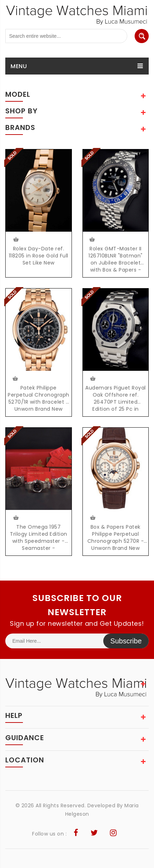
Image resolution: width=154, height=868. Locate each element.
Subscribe (126, 641)
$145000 (93, 518)
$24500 (15, 239)
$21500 (15, 518)
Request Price (92, 239)
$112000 (93, 379)
